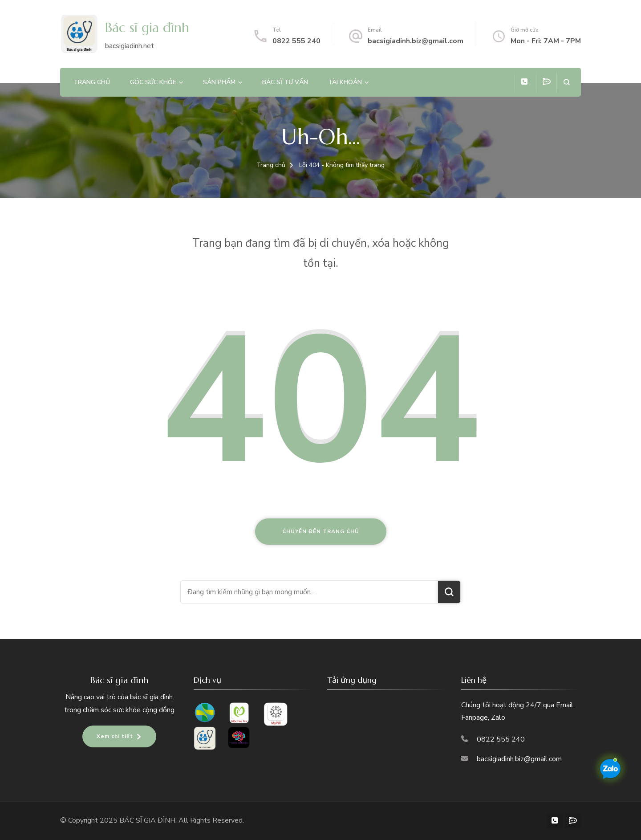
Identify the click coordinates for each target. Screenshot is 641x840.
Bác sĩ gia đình (147, 27)
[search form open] (566, 82)
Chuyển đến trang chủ (321, 531)
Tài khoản (345, 82)
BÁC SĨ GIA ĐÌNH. (149, 820)
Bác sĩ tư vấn (285, 82)
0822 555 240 (296, 41)
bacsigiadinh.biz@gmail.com (416, 41)
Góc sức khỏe (153, 82)
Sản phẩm (219, 82)
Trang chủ (92, 82)
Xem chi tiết (115, 736)
